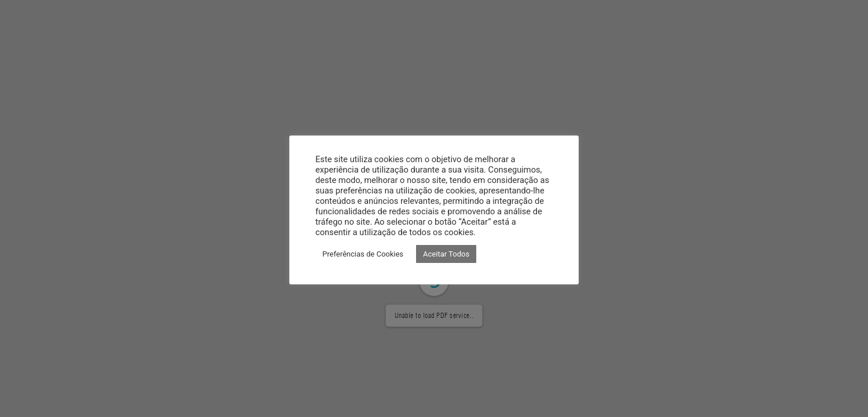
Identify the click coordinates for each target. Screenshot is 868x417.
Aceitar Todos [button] (446, 254)
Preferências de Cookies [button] (363, 254)
